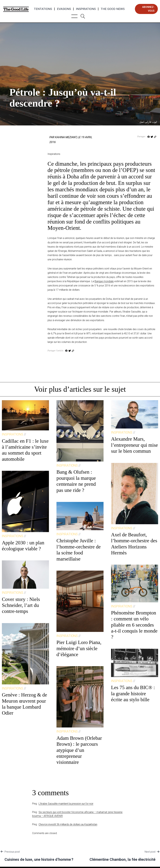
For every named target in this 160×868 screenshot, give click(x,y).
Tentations (43, 9)
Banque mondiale (104, 281)
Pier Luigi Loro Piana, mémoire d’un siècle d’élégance (79, 648)
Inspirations (86, 9)
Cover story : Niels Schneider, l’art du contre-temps (21, 605)
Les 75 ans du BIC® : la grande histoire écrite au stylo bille (133, 693)
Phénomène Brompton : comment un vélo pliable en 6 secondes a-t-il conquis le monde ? (134, 625)
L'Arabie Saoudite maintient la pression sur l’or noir (66, 804)
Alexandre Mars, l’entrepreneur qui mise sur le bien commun (135, 445)
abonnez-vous (148, 9)
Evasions (64, 9)
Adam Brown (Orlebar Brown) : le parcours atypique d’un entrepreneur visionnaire (79, 750)
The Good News (113, 9)
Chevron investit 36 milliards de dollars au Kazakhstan (68, 824)
